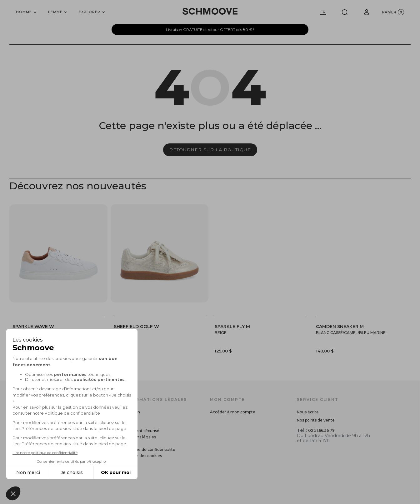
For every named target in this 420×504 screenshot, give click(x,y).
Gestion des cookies (143, 456)
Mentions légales (140, 437)
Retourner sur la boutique (210, 150)
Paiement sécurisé (141, 431)
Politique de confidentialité (149, 449)
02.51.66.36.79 (321, 430)
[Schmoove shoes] (210, 11)
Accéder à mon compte (233, 412)
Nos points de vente (316, 420)
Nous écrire (308, 412)
